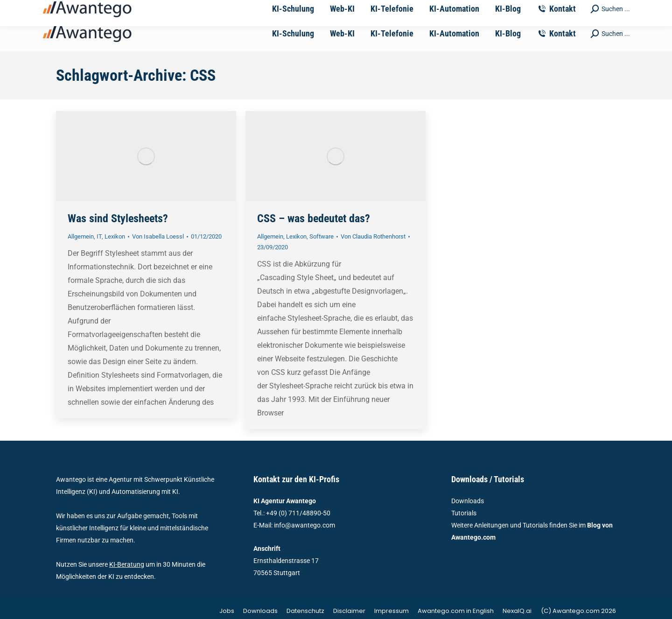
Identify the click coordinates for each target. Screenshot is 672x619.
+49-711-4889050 (197, 8)
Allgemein (81, 236)
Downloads (468, 501)
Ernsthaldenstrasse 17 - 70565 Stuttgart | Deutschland (398, 8)
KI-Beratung (127, 564)
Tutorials (464, 513)
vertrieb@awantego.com (273, 8)
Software (322, 236)
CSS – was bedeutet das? (314, 218)
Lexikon (115, 236)
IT (99, 236)
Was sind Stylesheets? (118, 218)
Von (158, 236)
